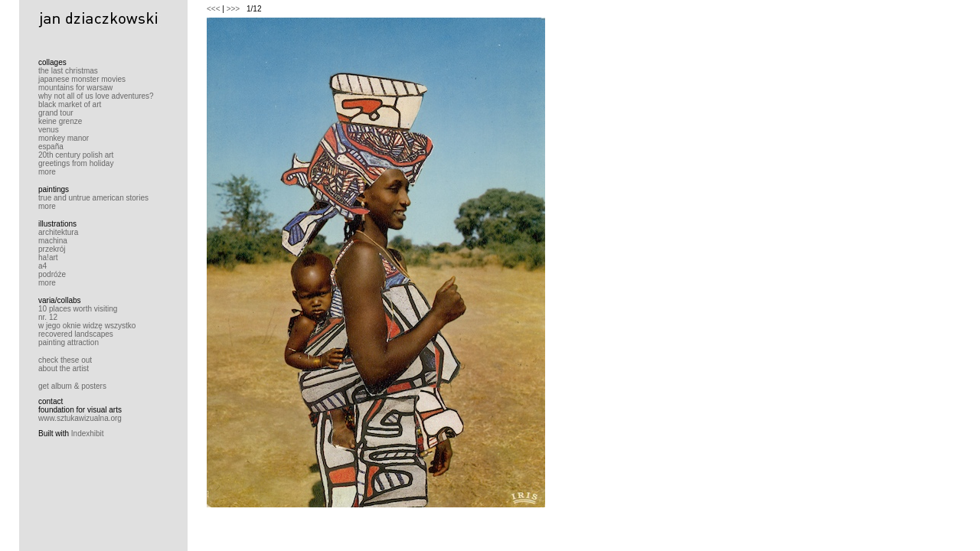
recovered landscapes (76, 334)
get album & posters (72, 386)
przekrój (52, 249)
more (47, 172)
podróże (52, 274)
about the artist (64, 368)
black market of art (70, 104)
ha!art (48, 258)
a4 (42, 266)
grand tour (56, 113)
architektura (58, 232)
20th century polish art (76, 155)
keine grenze (60, 121)
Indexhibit (88, 434)
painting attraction (69, 342)
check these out (65, 360)
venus (49, 130)
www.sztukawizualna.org (80, 418)
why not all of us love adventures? (96, 96)
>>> (234, 9)
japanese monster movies (82, 79)
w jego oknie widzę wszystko (87, 326)
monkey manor (64, 138)
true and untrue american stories (93, 198)
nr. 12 (48, 317)
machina (53, 241)
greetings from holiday (76, 163)
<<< (214, 9)
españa (51, 147)
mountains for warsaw (75, 88)
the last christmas (68, 71)
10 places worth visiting (78, 309)
